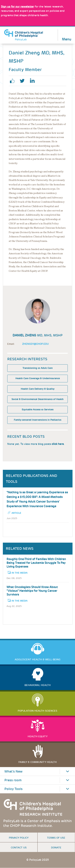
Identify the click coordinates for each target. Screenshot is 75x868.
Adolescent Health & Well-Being (38, 659)
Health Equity (38, 736)
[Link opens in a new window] (17, 7)
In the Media (20, 573)
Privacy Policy (19, 838)
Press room (13, 780)
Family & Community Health (38, 762)
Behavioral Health (38, 685)
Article (16, 513)
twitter (24, 81)
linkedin (34, 81)
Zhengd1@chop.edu (35, 344)
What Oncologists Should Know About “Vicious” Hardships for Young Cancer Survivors (32, 591)
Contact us (19, 848)
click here (58, 444)
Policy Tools (13, 789)
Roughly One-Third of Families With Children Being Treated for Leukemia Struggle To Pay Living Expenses (36, 563)
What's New (13, 771)
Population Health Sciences (37, 711)
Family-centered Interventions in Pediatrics (37, 420)
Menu (67, 39)
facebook (14, 81)
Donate (56, 848)
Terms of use (56, 838)
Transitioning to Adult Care (37, 368)
